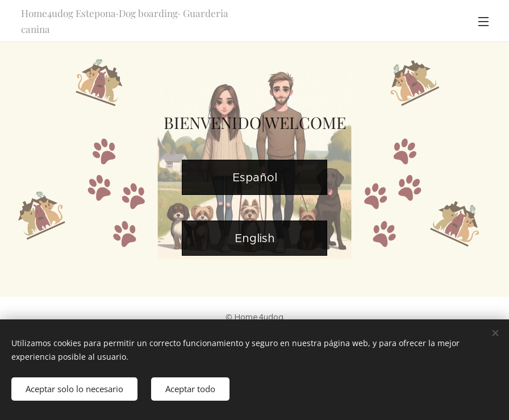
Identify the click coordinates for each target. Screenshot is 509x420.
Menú (483, 22)
